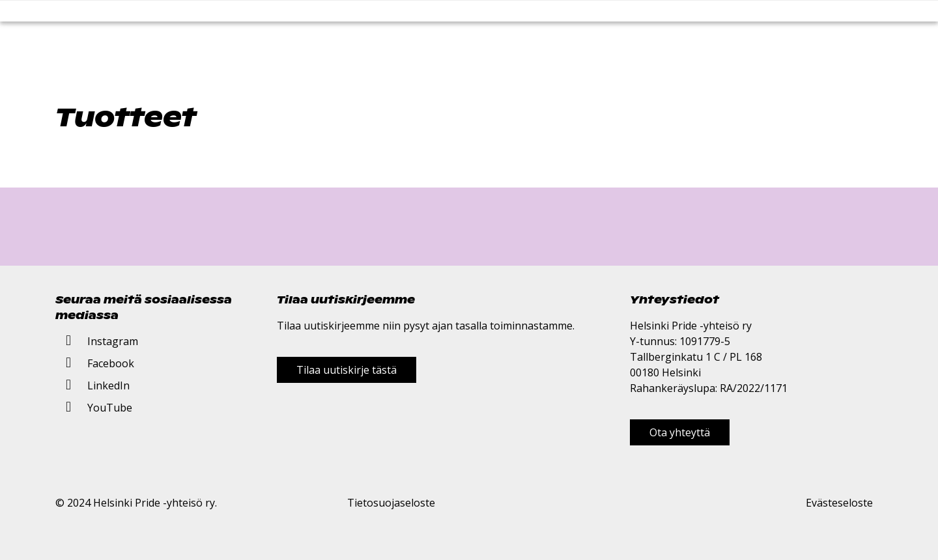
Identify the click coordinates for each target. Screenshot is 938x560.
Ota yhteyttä (680, 432)
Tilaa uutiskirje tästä (347, 370)
